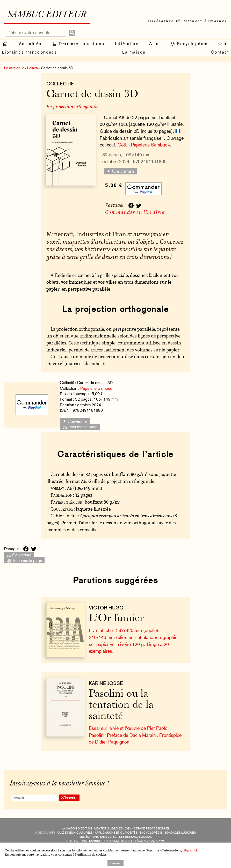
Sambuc (95, 841)
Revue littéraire (143, 841)
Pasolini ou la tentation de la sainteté (121, 705)
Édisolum (111, 841)
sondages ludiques (180, 833)
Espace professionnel (152, 829)
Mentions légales (108, 829)
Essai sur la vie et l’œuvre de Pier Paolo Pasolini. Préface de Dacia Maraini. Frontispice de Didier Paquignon (135, 735)
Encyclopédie (189, 44)
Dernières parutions (78, 44)
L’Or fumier (116, 619)
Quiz (224, 44)
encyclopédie (151, 833)
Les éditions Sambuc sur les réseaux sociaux (116, 837)
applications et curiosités (116, 833)
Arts (154, 44)
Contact (220, 52)
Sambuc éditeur (47, 15)
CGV (128, 829)
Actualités (30, 44)
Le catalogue (14, 68)
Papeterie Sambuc (96, 388)
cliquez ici (190, 850)
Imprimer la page (80, 427)
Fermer (116, 863)
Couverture (120, 171)
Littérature (127, 44)
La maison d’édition (77, 829)
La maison (134, 52)
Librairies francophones (30, 52)
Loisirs (33, 68)
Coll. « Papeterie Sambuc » (144, 145)
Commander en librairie (135, 212)
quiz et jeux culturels (75, 833)
